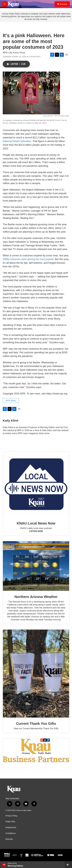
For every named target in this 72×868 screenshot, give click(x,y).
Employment (11, 827)
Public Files (10, 822)
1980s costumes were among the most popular (28, 259)
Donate (63, 4)
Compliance (10, 833)
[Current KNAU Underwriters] (36, 750)
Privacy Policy (11, 816)
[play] (4, 865)
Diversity (9, 839)
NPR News (11, 401)
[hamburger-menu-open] (4, 4)
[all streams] (68, 865)
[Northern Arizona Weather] (36, 566)
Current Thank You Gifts (36, 724)
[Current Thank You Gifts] (36, 674)
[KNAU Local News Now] (36, 484)
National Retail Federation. (17, 141)
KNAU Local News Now (36, 523)
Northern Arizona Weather (36, 597)
